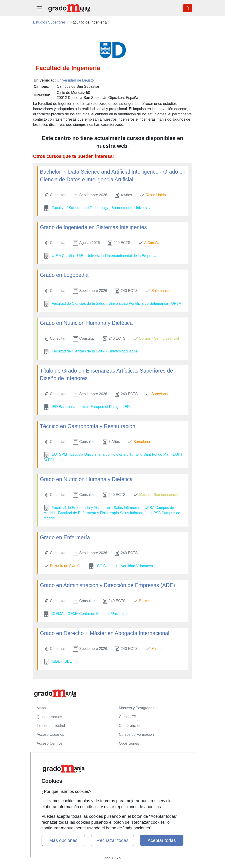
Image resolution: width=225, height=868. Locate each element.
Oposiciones (129, 743)
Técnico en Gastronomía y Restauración (88, 426)
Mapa (41, 708)
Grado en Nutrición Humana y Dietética (86, 323)
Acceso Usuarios (50, 734)
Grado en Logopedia (64, 275)
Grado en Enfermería (65, 537)
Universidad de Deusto (75, 80)
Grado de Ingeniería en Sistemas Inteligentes (93, 227)
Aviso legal (46, 775)
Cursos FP (128, 717)
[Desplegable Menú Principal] (39, 8)
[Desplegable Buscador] (188, 8)
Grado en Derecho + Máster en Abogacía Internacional (105, 633)
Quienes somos (49, 717)
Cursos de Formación (136, 734)
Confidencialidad (50, 766)
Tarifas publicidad (51, 726)
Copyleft (44, 784)
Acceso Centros (50, 743)
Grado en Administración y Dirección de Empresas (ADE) (108, 585)
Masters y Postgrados (137, 708)
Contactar (45, 758)
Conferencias (130, 726)
